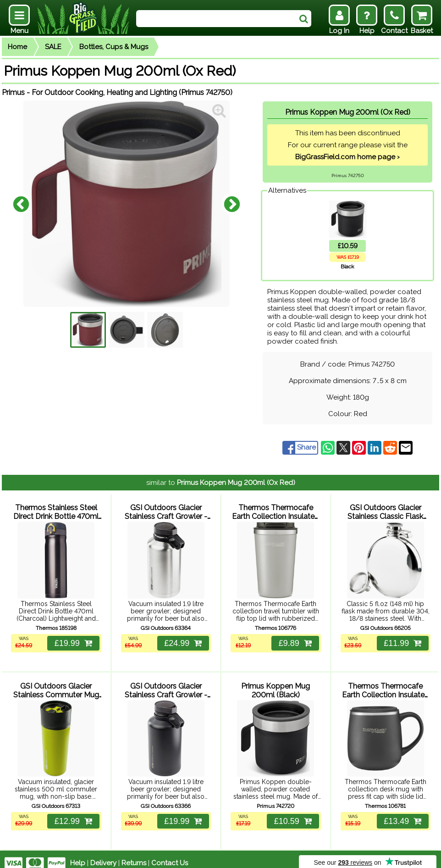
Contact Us (170, 855)
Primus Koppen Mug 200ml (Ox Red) (236, 483)
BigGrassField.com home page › (347, 157)
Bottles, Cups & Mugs (114, 47)
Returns (134, 855)
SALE (53, 47)
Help (78, 855)
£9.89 (294, 639)
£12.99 (72, 813)
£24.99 (182, 639)
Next (232, 204)
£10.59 (292, 813)
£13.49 (402, 813)
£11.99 (402, 639)
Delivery (103, 855)
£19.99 (72, 639)
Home (17, 47)
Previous (21, 204)
